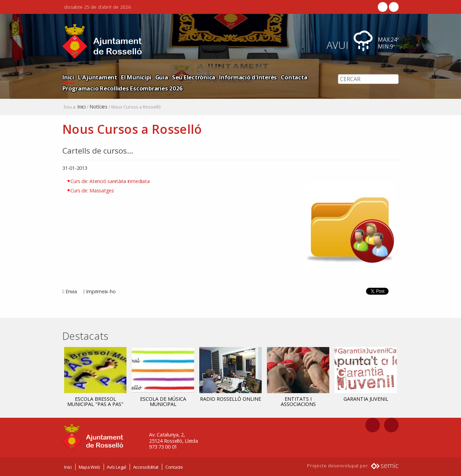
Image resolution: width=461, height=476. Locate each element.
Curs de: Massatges (92, 191)
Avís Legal (116, 467)
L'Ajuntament (98, 77)
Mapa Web (89, 467)
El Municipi (136, 77)
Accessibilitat (146, 467)
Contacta (294, 77)
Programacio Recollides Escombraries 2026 (123, 88)
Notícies (98, 107)
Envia (71, 291)
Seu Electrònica (194, 77)
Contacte (174, 467)
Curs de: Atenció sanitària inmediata (110, 181)
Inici (68, 77)
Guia (162, 77)
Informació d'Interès (248, 77)
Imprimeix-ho (101, 291)
